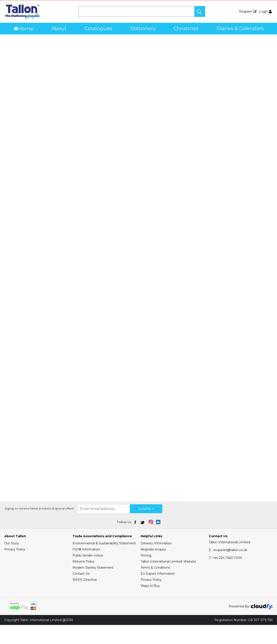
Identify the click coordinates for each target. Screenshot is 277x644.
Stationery (143, 28)
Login (263, 11)
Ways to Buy (150, 605)
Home (23, 29)
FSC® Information (86, 568)
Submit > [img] (146, 528)
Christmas (186, 28)
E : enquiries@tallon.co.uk (228, 569)
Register (246, 11)
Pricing (146, 574)
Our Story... (13, 562)
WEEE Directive (85, 599)
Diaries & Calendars (240, 28)
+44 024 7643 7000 (225, 577)
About (59, 28)
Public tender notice (88, 574)
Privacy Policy (15, 568)
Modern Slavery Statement (93, 587)
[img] (136, 541)
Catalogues (98, 28)
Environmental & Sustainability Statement (104, 562)
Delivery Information (156, 562)
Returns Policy (84, 581)
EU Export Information (158, 593)
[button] (200, 11)
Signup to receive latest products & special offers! (39, 527)
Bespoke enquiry (153, 568)
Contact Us (81, 593)
